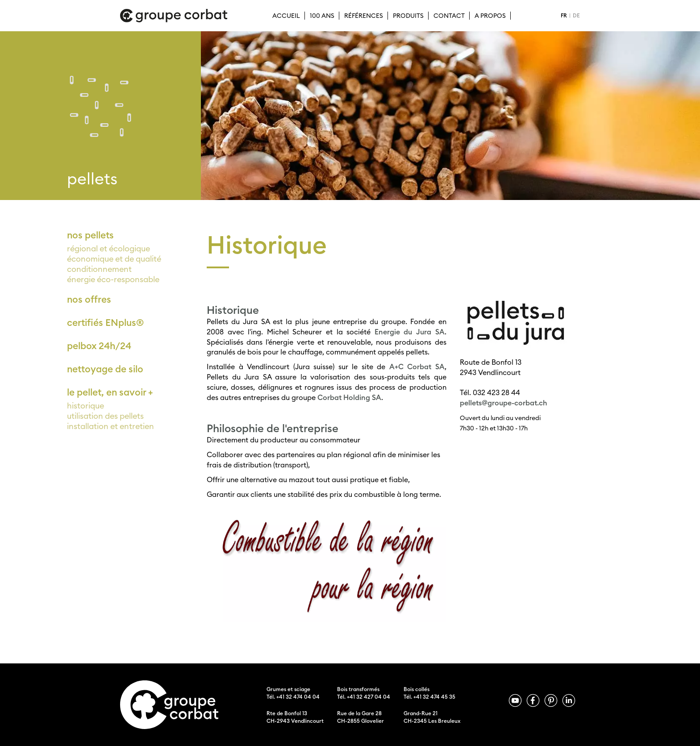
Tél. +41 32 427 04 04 (364, 697)
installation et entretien (110, 426)
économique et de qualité (114, 259)
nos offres (89, 299)
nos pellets (90, 235)
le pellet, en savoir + (110, 392)
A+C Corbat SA (417, 367)
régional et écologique (108, 248)
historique (85, 406)
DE (576, 15)
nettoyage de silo (105, 369)
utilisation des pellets (105, 416)
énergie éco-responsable (113, 279)
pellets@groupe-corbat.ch (504, 403)
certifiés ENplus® (105, 323)
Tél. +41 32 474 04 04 (293, 697)
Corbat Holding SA (349, 397)
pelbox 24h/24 (99, 346)
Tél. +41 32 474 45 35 (429, 697)
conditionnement (99, 269)
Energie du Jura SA (410, 332)
